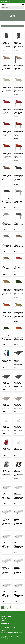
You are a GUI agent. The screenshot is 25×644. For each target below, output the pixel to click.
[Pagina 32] (15, 607)
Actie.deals (3, 620)
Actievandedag (4, 619)
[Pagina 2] (6, 607)
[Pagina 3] (9, 607)
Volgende (21, 607)
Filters (13, 26)
